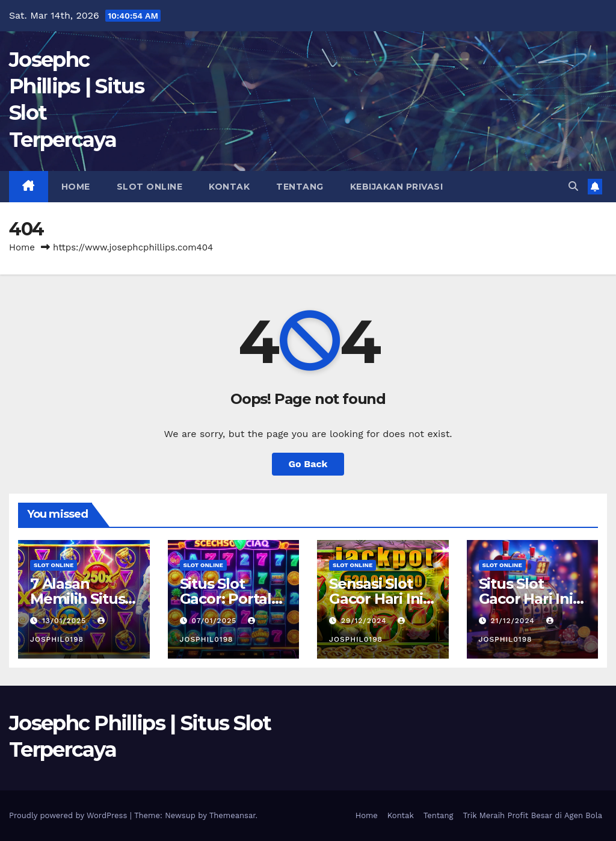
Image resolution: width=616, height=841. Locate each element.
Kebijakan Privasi (397, 187)
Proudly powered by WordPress (69, 815)
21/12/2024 (514, 621)
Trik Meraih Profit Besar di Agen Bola (532, 815)
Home (76, 187)
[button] (573, 186)
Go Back (308, 464)
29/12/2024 (365, 621)
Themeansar (233, 815)
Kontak (229, 187)
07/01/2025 (215, 621)
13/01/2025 (66, 621)
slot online (150, 187)
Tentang (300, 187)
